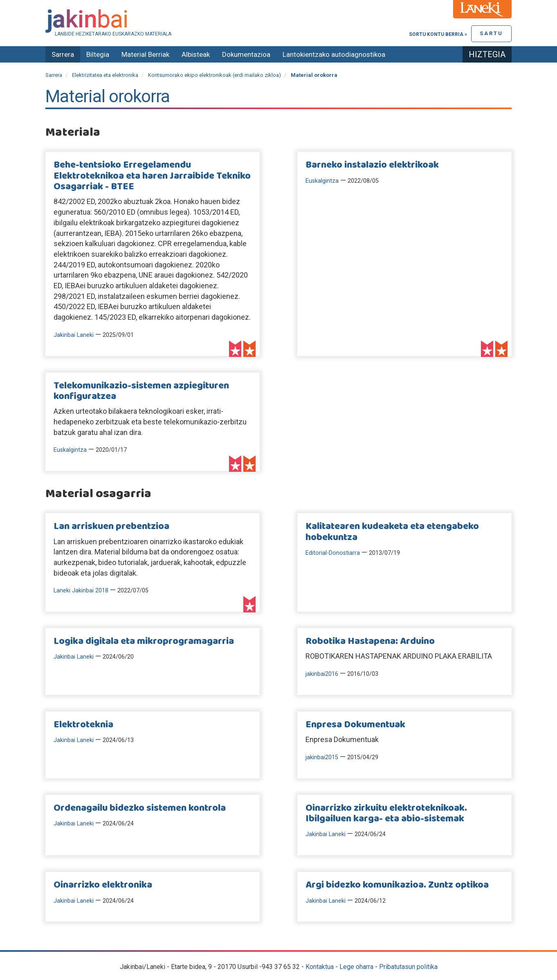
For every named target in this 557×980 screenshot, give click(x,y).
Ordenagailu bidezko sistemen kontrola (140, 808)
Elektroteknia (83, 725)
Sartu (491, 33)
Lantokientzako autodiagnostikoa (334, 54)
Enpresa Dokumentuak (355, 725)
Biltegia (98, 54)
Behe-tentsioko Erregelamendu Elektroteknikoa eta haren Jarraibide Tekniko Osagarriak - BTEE (152, 176)
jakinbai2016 (322, 674)
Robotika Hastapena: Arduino (370, 641)
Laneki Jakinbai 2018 (81, 591)
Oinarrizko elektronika (103, 885)
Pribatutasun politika (408, 967)
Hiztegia (487, 54)
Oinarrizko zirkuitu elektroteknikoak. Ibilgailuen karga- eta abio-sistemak (386, 814)
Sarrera (63, 54)
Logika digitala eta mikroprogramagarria (144, 641)
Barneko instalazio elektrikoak (372, 165)
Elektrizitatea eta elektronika (105, 75)
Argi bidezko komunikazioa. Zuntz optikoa (397, 885)
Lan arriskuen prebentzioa (111, 527)
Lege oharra (356, 967)
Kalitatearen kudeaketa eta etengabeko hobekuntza (392, 532)
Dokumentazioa (246, 54)
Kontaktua (320, 967)
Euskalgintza (322, 181)
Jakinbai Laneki (74, 335)
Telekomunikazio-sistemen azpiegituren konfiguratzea (141, 391)
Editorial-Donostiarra (333, 553)
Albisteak (196, 54)
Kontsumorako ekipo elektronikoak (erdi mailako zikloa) (214, 75)
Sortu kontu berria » (438, 34)
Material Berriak (145, 54)
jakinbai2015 (322, 757)
